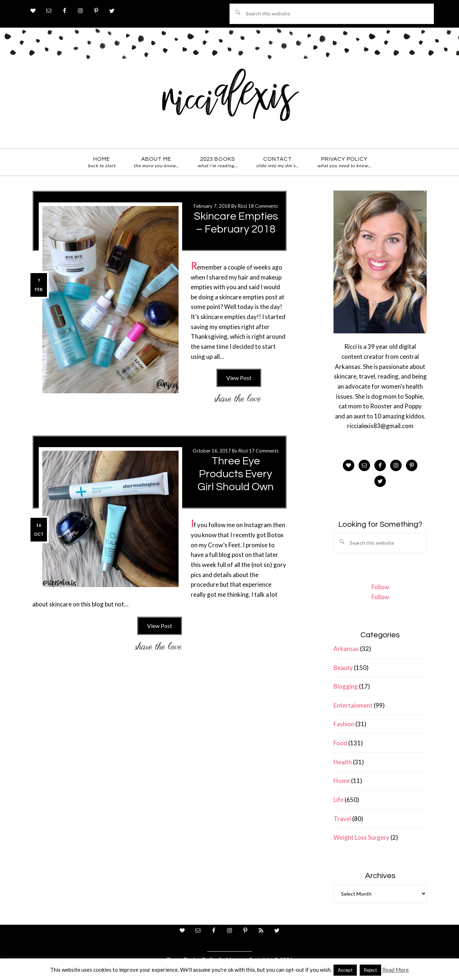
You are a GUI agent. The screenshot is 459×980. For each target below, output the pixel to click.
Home (342, 781)
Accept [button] (345, 970)
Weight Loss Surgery (361, 837)
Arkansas (346, 649)
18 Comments (263, 206)
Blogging (346, 686)
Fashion (344, 724)
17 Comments (264, 451)
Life (339, 800)
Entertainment (353, 705)
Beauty (343, 668)
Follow (380, 587)
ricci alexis (229, 102)
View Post (239, 378)
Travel (342, 819)
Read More (396, 970)
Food (340, 743)
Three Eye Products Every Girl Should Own (236, 474)
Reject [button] (370, 970)
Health (343, 762)
